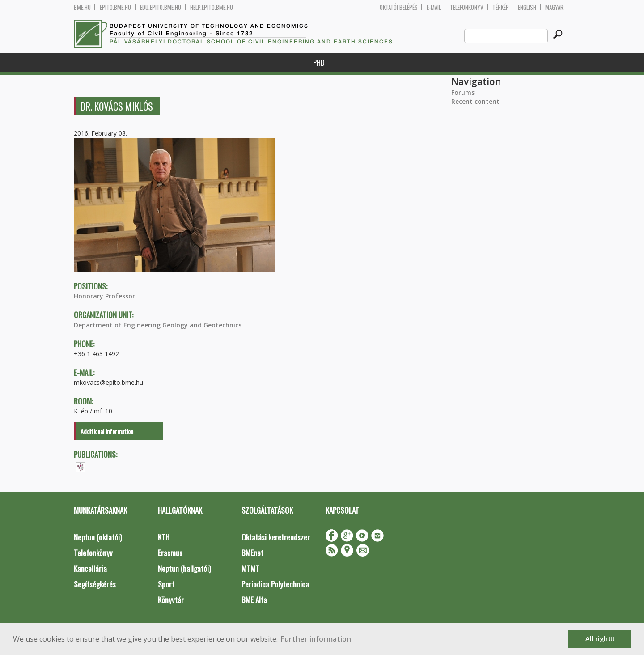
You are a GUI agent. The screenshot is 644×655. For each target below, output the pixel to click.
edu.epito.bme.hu (161, 7)
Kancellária (90, 568)
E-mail (434, 7)
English (527, 7)
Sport (166, 584)
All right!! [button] (600, 639)
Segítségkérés (95, 584)
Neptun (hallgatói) (184, 568)
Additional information (107, 431)
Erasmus (170, 553)
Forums (463, 92)
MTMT (250, 568)
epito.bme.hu (115, 7)
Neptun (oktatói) (98, 537)
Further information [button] (316, 639)
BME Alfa (254, 600)
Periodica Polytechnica (275, 584)
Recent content (475, 101)
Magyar (554, 7)
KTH (164, 537)
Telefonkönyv (467, 7)
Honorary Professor (104, 296)
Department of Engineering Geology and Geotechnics (158, 325)
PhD (319, 62)
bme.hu (82, 7)
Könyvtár (171, 600)
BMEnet (252, 553)
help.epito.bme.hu (212, 7)
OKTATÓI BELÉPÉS (399, 7)
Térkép (501, 7)
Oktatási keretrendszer (276, 537)
